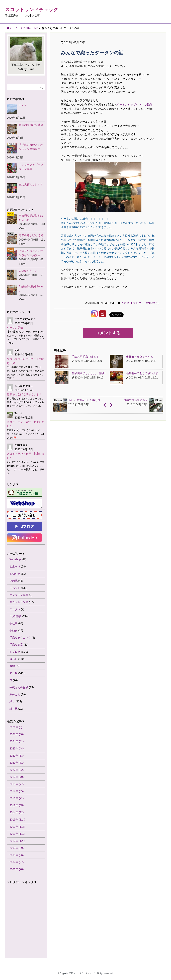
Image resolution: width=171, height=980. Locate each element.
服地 (12, 666)
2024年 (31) (17, 741)
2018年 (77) (17, 784)
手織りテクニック (20, 638)
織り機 (14, 709)
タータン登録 (15, 328)
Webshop (15, 559)
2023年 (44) (17, 749)
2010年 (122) (17, 841)
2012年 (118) (17, 827)
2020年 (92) (17, 770)
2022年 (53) (17, 756)
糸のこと (15, 695)
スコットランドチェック (32, 10)
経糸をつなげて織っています (24, 394)
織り (12, 702)
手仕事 (14, 623)
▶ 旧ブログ (24, 526)
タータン (15, 609)
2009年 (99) (17, 848)
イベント (15, 588)
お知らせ (15, 574)
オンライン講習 (19, 595)
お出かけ (15, 567)
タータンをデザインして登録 (134, 105)
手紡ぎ (14, 630)
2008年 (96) (17, 855)
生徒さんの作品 (19, 687)
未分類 (14, 673)
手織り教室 (16, 645)
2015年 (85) (17, 805)
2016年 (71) (17, 798)
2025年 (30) (17, 734)
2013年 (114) (17, 820)
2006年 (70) (17, 869)
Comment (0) (151, 303)
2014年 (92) (17, 812)
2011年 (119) (17, 834)
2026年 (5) (16, 727)
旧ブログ (136, 303)
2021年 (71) (17, 763)
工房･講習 (16, 616)
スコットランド (19, 602)
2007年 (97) (17, 862)
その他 (125, 303)
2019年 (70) (17, 777)
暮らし (14, 659)
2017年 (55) (17, 791)
